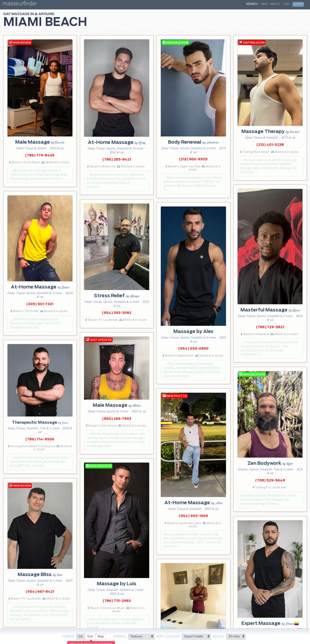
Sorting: (120, 637)
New (264, 4)
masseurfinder (20, 4)
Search (252, 4)
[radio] (80, 637)
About (275, 4)
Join (286, 4)
